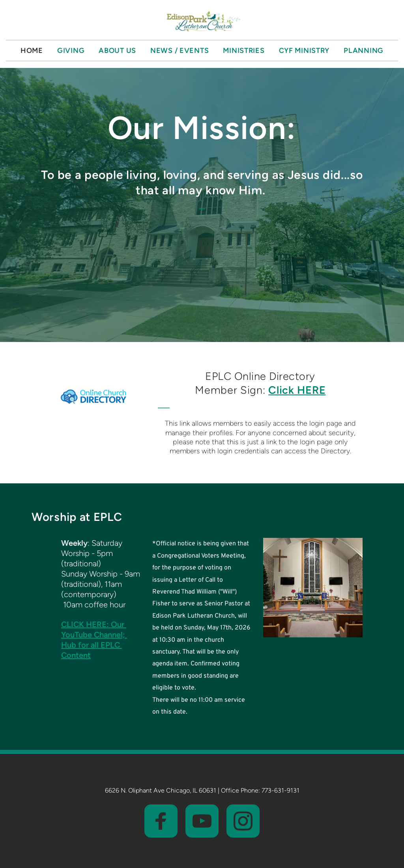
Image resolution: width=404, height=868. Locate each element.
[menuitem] (32, 51)
